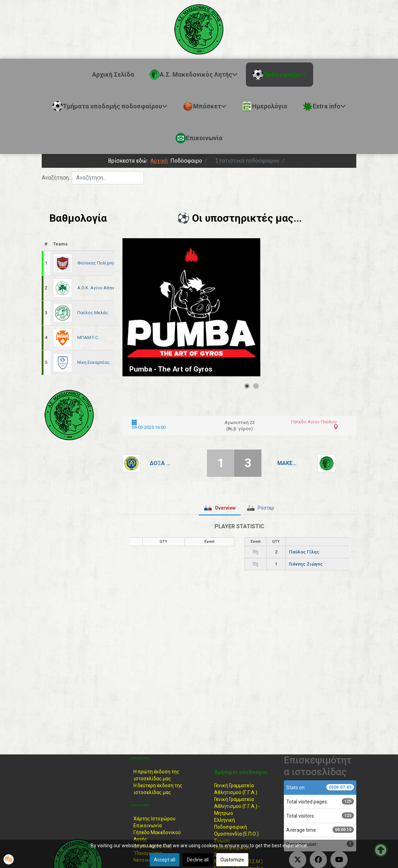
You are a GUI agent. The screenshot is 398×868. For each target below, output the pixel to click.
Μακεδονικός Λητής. (288, 463)
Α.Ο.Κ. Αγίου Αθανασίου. (102, 288)
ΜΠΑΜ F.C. (88, 337)
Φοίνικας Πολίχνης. (97, 263)
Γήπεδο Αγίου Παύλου (314, 422)
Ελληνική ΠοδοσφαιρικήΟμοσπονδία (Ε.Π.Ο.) (236, 827)
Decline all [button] (198, 860)
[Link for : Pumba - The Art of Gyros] (191, 307)
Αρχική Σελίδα (113, 74)
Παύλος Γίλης (304, 552)
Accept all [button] (165, 860)
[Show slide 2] (256, 386)
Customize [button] (232, 860)
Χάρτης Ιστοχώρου (155, 819)
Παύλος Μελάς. (93, 313)
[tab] (220, 508)
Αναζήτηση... (57, 178)
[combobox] (108, 178)
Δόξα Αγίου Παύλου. (160, 463)
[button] (9, 859)
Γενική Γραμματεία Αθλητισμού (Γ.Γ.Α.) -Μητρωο (237, 806)
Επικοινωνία (148, 826)
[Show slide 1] (247, 386)
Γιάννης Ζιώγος (306, 564)
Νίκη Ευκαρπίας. (94, 362)
